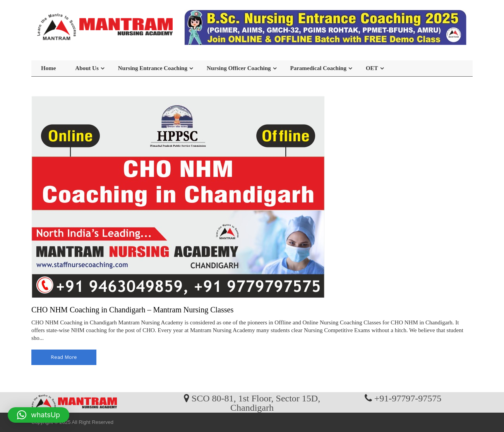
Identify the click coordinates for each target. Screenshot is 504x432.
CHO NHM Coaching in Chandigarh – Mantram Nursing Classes (132, 310)
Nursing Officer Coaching (239, 68)
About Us (87, 68)
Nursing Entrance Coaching (153, 68)
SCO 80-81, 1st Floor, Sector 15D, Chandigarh (256, 403)
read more (64, 357)
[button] (39, 415)
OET (372, 68)
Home (48, 68)
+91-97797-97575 (408, 398)
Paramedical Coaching (318, 68)
